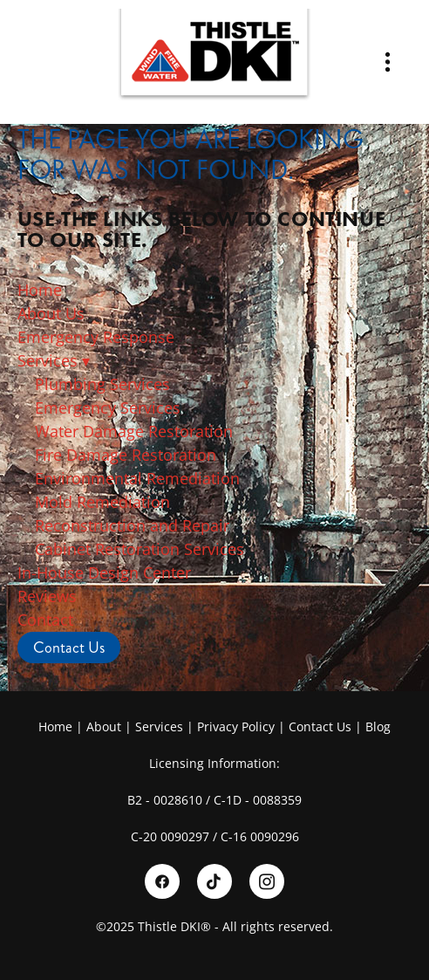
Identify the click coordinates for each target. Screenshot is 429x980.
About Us (53, 313)
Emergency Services (108, 408)
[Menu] (388, 62)
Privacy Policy (236, 726)
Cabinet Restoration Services (140, 549)
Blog (378, 726)
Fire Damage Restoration (126, 455)
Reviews (47, 596)
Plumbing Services (102, 384)
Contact (45, 620)
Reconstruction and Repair (132, 525)
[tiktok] (214, 881)
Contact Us (69, 648)
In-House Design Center (104, 572)
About (104, 726)
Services (54, 360)
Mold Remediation (102, 502)
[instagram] (267, 881)
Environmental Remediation (137, 478)
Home (40, 290)
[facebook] (162, 881)
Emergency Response (96, 337)
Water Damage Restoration (134, 431)
